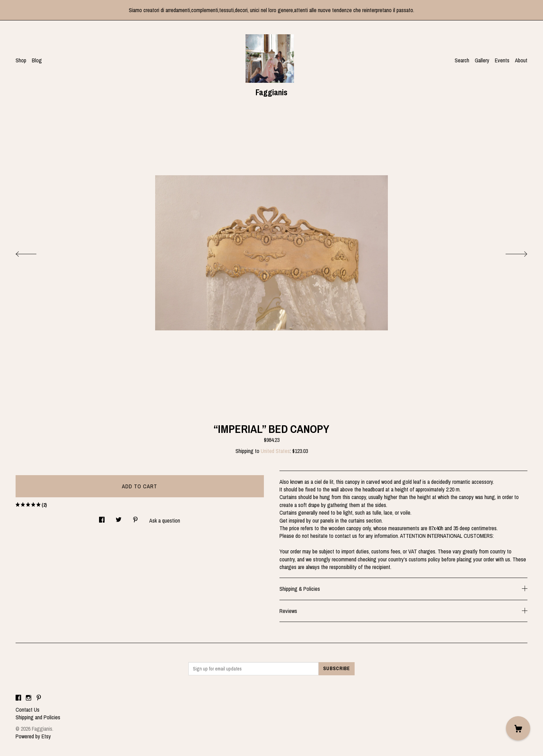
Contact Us (28, 710)
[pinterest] (39, 698)
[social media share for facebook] (102, 518)
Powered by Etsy (33, 736)
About (521, 60)
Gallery (482, 60)
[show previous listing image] (33, 252)
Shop (21, 60)
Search (462, 60)
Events (502, 60)
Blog (37, 60)
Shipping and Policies (38, 717)
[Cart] (518, 728)
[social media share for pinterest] (135, 518)
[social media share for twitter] (119, 518)
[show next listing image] (510, 252)
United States (275, 451)
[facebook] (18, 698)
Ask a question (165, 521)
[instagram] (29, 698)
